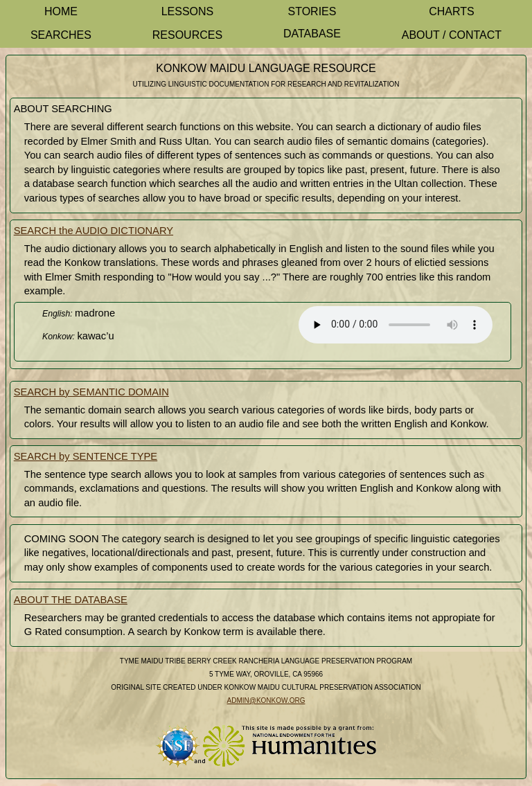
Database (312, 34)
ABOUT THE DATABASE (71, 600)
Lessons (188, 11)
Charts (452, 11)
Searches (61, 35)
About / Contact (452, 35)
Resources (187, 35)
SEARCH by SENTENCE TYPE (86, 456)
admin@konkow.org (266, 700)
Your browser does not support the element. (396, 325)
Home (61, 11)
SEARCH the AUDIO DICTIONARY (94, 231)
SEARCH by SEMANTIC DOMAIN (91, 392)
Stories (312, 11)
